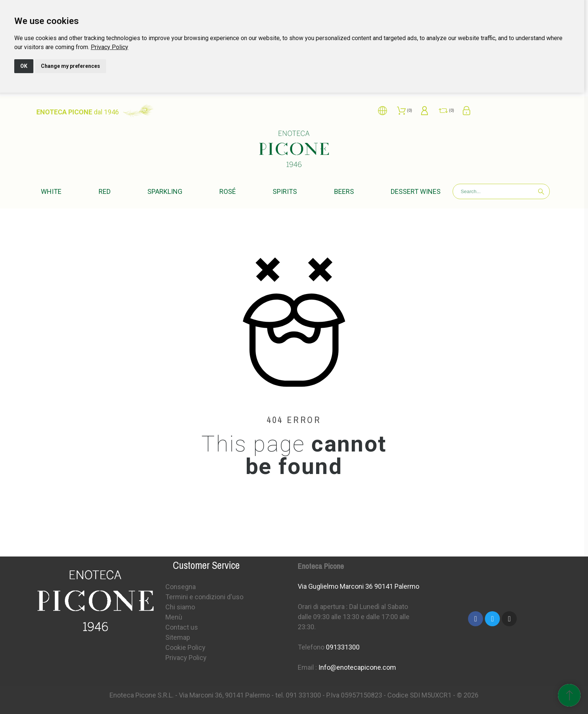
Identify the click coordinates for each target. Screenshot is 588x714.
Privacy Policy (109, 47)
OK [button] (24, 66)
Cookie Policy (185, 647)
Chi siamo (180, 607)
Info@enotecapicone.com (357, 667)
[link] (109, 47)
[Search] (501, 191)
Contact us (182, 627)
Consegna (181, 587)
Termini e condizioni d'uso (204, 597)
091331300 (343, 647)
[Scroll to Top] (569, 695)
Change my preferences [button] (70, 66)
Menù (174, 617)
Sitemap (178, 637)
